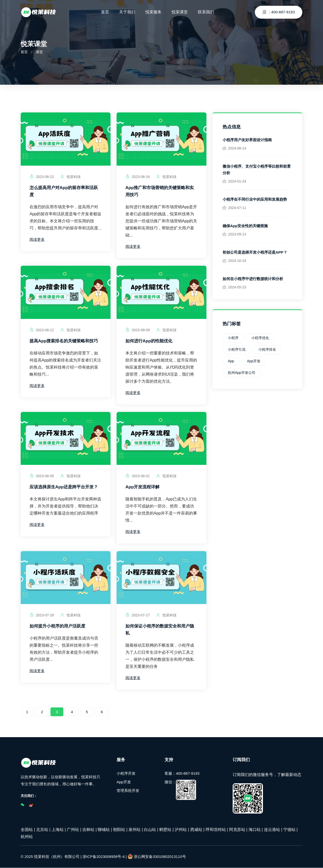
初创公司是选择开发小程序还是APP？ (255, 252)
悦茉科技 (71, 177)
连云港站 (272, 830)
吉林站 (88, 830)
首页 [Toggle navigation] (105, 11)
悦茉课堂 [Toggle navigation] (180, 11)
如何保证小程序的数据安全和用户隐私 (160, 630)
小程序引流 (237, 349)
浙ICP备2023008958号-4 (104, 857)
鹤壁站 (165, 830)
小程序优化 (260, 338)
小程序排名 (267, 349)
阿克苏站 (237, 830)
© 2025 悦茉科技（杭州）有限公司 (50, 857)
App (231, 361)
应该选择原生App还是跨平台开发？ (64, 487)
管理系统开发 (128, 791)
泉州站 (134, 830)
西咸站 (196, 830)
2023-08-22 (42, 177)
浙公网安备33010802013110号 (157, 857)
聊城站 (104, 830)
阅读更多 (37, 239)
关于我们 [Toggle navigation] (127, 11)
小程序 (233, 338)
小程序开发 (126, 774)
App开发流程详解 (142, 487)
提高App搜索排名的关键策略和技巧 (64, 341)
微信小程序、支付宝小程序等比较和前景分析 (257, 170)
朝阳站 (119, 830)
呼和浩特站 (216, 830)
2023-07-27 (138, 615)
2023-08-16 (138, 177)
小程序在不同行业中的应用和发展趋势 (255, 199)
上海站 (58, 830)
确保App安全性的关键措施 (245, 226)
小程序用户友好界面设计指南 (247, 140)
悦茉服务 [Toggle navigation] (153, 11)
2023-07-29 (42, 615)
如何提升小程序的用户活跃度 (57, 626)
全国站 (27, 830)
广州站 (73, 830)
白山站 (150, 830)
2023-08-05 (42, 476)
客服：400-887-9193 (182, 774)
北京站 (42, 830)
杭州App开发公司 (242, 373)
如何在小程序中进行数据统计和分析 (253, 279)
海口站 (255, 830)
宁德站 (289, 830)
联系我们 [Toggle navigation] (206, 11)
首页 (24, 52)
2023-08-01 (138, 476)
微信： (180, 790)
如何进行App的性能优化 (149, 341)
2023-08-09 (138, 330)
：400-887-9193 (279, 11)
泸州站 (181, 830)
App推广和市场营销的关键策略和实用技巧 (160, 191)
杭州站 (27, 837)
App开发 (254, 361)
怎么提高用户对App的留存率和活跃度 (64, 191)
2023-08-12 (42, 330)
